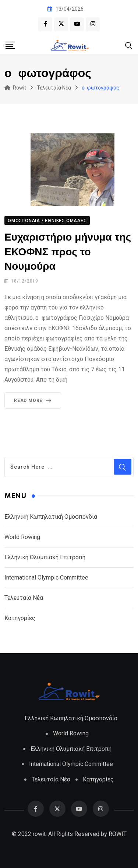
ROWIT (118, 833)
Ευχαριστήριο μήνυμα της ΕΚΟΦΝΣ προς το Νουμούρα (68, 252)
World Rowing (22, 537)
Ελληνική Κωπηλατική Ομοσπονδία (51, 516)
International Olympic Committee (46, 577)
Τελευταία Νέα (24, 597)
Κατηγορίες (20, 618)
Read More (34, 400)
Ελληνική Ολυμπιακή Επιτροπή (45, 557)
